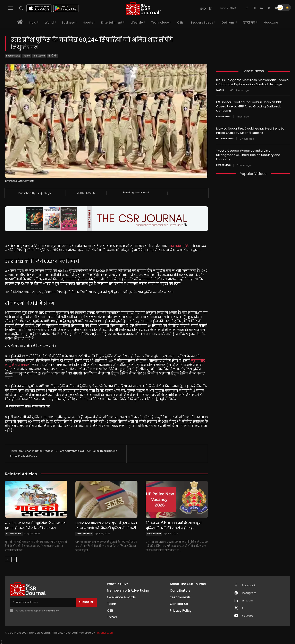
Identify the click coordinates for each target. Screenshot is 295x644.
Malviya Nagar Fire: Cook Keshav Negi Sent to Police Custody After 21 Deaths (250, 131)
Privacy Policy (51, 611)
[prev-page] (7, 559)
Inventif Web (105, 633)
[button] (21, 8)
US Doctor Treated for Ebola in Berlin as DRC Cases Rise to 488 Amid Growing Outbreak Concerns (249, 106)
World (220, 90)
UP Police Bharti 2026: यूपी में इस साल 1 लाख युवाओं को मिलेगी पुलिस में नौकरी (106, 526)
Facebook (249, 585)
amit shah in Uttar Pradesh (36, 451)
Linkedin (247, 601)
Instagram (249, 593)
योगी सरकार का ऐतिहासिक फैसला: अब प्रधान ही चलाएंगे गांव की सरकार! (35, 526)
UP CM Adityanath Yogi (70, 451)
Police (27, 56)
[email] (43, 602)
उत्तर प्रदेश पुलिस (180, 246)
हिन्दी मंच (53, 56)
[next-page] (14, 559)
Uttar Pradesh (14, 534)
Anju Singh (44, 193)
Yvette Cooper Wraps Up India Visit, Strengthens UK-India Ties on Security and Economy (248, 155)
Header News (13, 56)
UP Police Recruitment (102, 451)
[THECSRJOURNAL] (143, 8)
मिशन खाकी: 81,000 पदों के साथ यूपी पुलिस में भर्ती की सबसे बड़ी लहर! (174, 526)
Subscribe (86, 602)
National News (225, 139)
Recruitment (154, 534)
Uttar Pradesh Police (24, 456)
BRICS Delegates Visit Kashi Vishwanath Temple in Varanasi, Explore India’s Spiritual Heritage (252, 82)
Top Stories (39, 56)
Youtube (248, 616)
